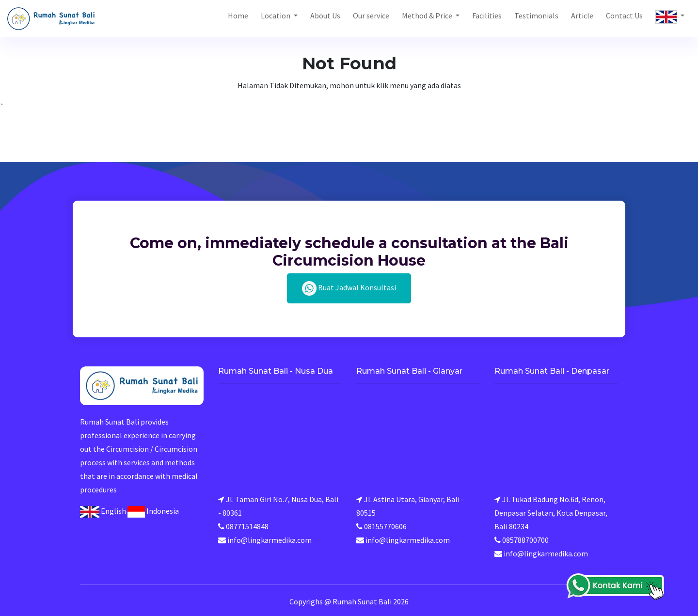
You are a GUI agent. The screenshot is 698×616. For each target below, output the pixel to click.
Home (238, 16)
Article (582, 16)
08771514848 (247, 526)
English (103, 511)
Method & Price (428, 16)
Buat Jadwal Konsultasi (349, 288)
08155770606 (385, 526)
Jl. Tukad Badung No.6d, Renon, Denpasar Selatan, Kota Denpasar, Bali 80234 (551, 513)
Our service (371, 16)
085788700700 (525, 540)
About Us (325, 16)
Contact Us (624, 16)
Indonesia (153, 511)
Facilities (487, 16)
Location (276, 16)
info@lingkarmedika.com (270, 540)
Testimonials (536, 16)
